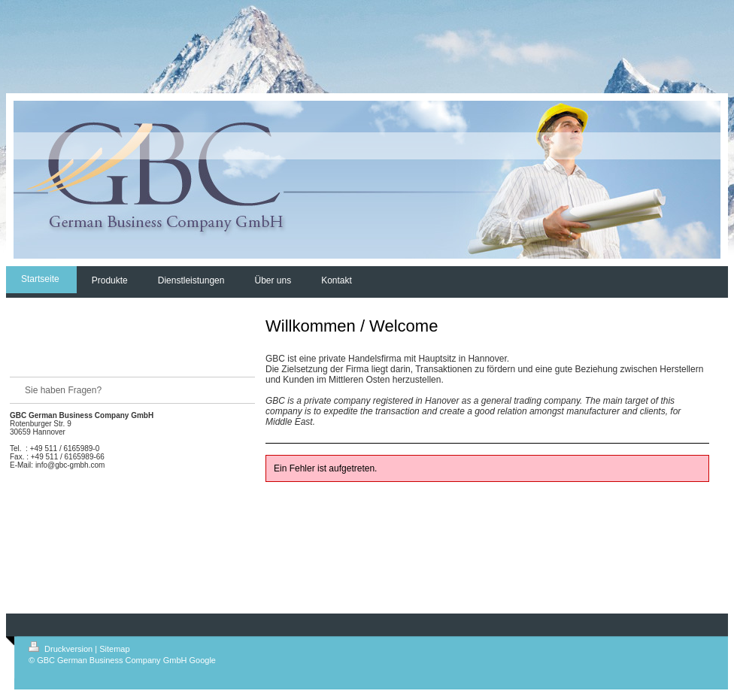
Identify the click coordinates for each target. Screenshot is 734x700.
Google (203, 660)
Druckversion (62, 649)
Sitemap (114, 649)
